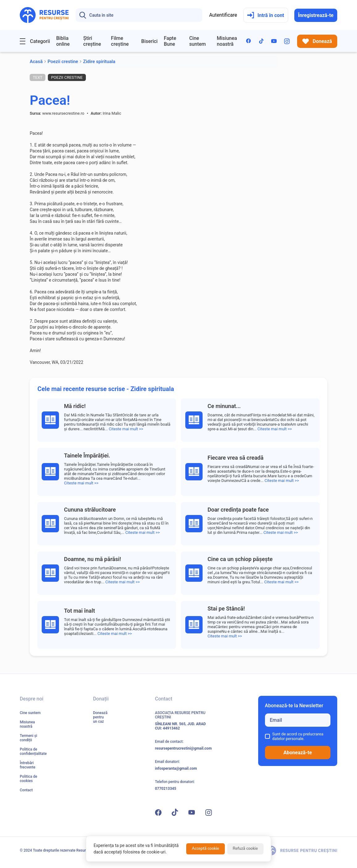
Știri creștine (92, 41)
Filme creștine (120, 41)
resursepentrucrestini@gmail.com (183, 748)
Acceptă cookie (206, 849)
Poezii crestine (63, 62)
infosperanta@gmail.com (176, 768)
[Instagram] (287, 41)
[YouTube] (274, 41)
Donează (317, 41)
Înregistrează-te (316, 15)
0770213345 (166, 789)
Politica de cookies (28, 779)
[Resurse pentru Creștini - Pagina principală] (44, 15)
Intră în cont (266, 15)
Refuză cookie (245, 849)
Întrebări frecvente (27, 765)
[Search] (139, 15)
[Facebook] (249, 41)
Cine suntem (198, 41)
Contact (26, 790)
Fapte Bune (170, 41)
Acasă (36, 62)
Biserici (149, 41)
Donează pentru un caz (100, 717)
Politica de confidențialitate (33, 751)
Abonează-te (298, 753)
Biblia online (63, 41)
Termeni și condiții (28, 738)
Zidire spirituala (99, 62)
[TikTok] (261, 41)
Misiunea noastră (227, 41)
